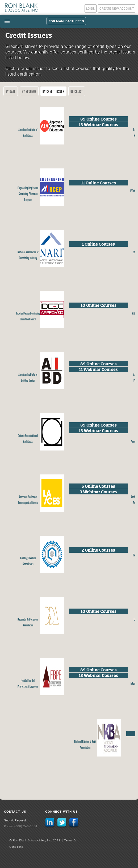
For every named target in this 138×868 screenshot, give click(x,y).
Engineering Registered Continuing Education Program (28, 194)
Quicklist (77, 92)
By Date (11, 92)
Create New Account (117, 9)
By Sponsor (29, 92)
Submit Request (15, 820)
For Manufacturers (66, 21)
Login (91, 9)
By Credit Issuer (53, 92)
